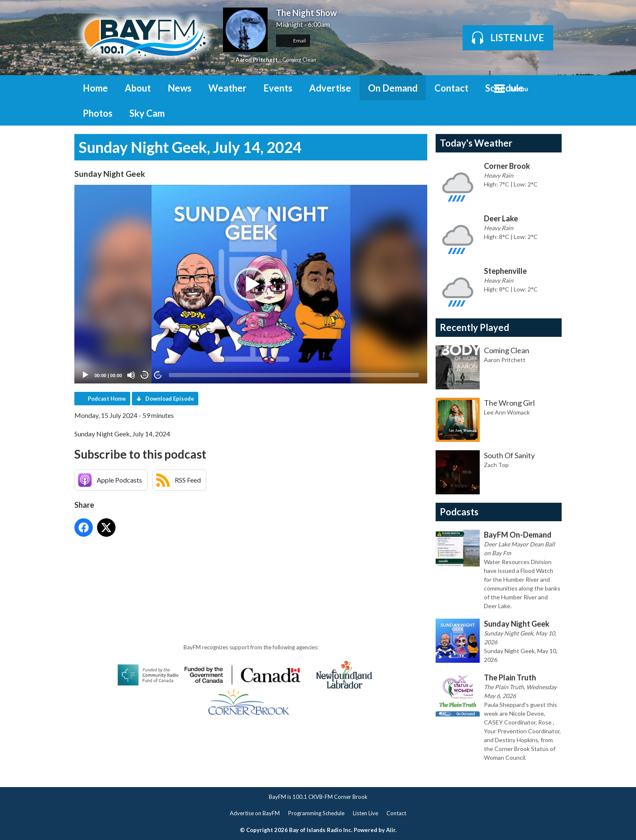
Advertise (330, 88)
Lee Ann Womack (507, 412)
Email (293, 41)
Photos (98, 113)
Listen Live (365, 813)
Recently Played (474, 327)
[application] (251, 284)
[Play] (85, 375)
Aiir (391, 830)
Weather (227, 88)
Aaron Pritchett (257, 60)
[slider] (294, 375)
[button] (251, 284)
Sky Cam (147, 113)
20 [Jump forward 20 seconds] (158, 375)
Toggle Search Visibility (549, 88)
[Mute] (131, 375)
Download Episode (170, 399)
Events (278, 88)
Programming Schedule (316, 813)
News (180, 88)
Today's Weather (476, 143)
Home (95, 88)
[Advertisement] (227, 564)
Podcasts (459, 512)
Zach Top (496, 465)
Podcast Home (107, 399)
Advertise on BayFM (255, 813)
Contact (451, 88)
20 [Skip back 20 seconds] (145, 375)
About (138, 88)
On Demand (393, 88)
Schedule (505, 88)
